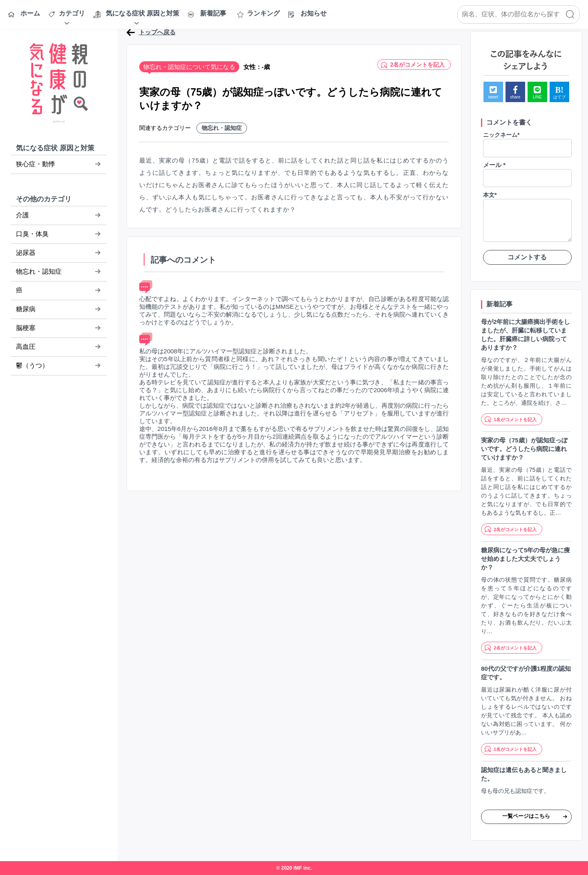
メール (494, 165)
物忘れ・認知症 (222, 128)
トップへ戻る (157, 32)
